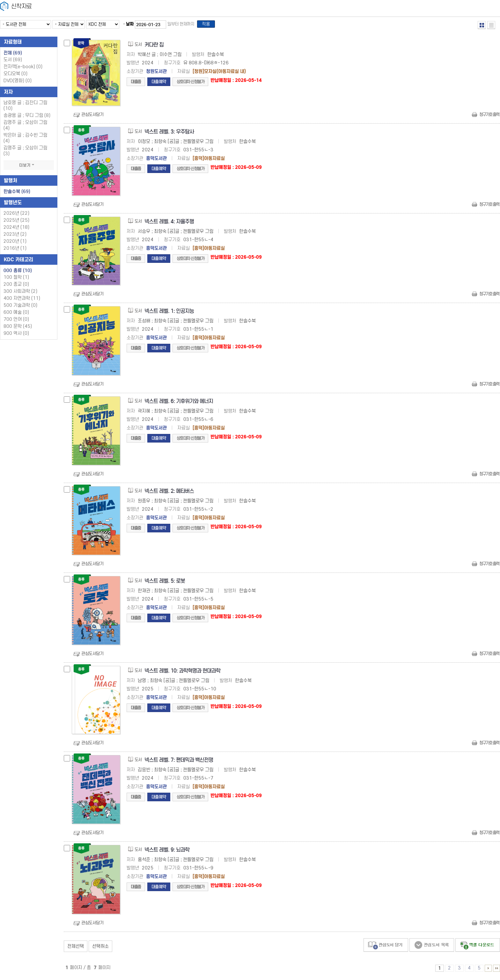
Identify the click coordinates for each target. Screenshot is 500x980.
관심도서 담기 (386, 947)
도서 (13, 62)
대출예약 (159, 84)
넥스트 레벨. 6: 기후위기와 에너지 (179, 403)
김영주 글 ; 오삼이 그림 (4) (25, 127)
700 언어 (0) (16, 321)
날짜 (130, 25)
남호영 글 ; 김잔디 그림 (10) (25, 108)
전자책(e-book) (23, 69)
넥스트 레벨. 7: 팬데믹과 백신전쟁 (179, 762)
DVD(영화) (18, 83)
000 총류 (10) (18, 272)
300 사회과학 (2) (20, 293)
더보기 (29, 167)
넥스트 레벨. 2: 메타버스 (169, 493)
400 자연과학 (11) (22, 300)
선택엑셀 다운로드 (478, 947)
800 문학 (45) (18, 328)
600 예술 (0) (16, 314)
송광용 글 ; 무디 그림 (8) (27, 117)
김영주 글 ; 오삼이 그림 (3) (25, 153)
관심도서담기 (92, 116)
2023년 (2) (15, 236)
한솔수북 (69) (17, 193)
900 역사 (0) (16, 335)
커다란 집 (154, 47)
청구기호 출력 (489, 116)
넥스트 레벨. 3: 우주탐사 (169, 134)
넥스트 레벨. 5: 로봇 (165, 583)
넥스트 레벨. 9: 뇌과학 (167, 852)
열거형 (482, 25)
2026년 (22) (16, 215)
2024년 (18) (16, 229)
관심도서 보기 (432, 947)
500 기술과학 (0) (20, 307)
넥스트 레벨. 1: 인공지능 (169, 313)
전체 (13, 55)
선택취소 (100, 948)
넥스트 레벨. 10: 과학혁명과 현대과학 (182, 673)
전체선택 (76, 948)
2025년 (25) (16, 222)
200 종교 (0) (16, 286)
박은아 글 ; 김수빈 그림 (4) (25, 140)
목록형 (491, 25)
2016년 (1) (15, 250)
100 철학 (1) (16, 279)
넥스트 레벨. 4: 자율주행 (169, 223)
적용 (209, 25)
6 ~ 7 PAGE (488, 970)
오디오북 (15, 76)
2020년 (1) (15, 243)
